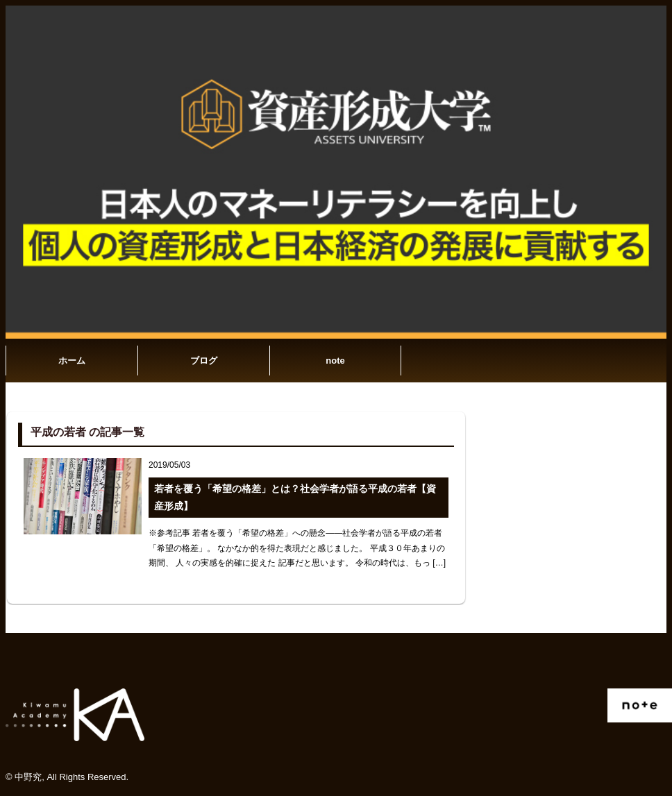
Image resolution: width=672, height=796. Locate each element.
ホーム (72, 361)
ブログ (204, 361)
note (335, 361)
